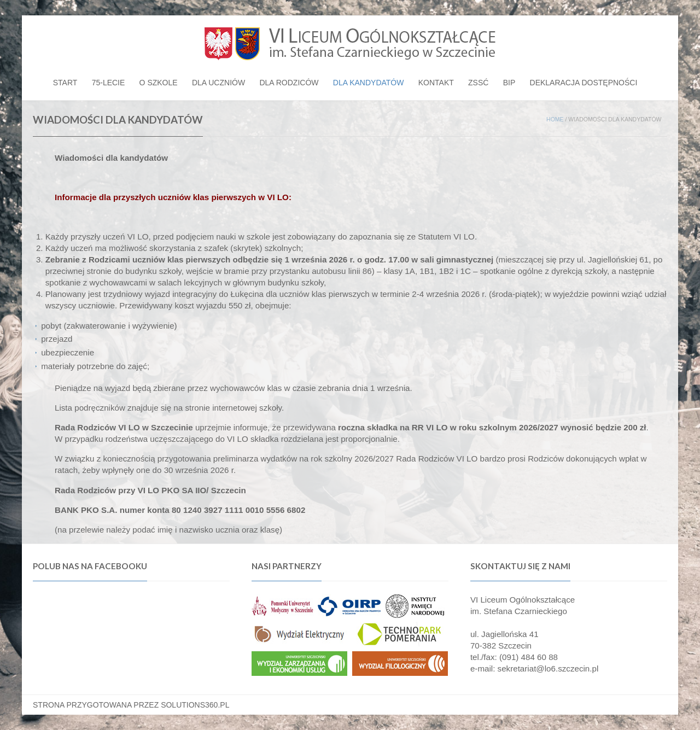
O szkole (159, 83)
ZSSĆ (478, 83)
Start (65, 83)
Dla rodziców (289, 83)
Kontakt (436, 83)
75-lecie (109, 83)
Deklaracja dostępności (584, 83)
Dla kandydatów (369, 83)
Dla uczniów (218, 83)
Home (555, 119)
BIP (509, 83)
